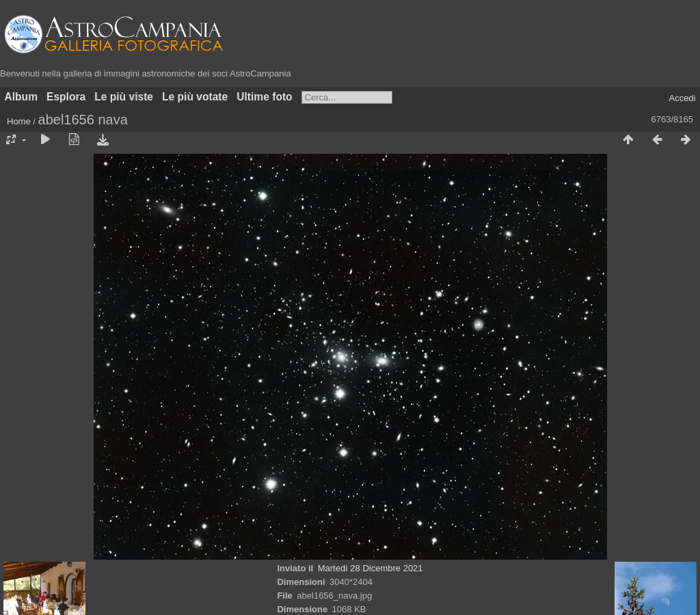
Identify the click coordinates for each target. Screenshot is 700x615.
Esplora (66, 97)
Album (22, 97)
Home (19, 121)
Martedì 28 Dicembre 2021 (371, 568)
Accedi (682, 98)
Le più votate (195, 97)
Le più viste (124, 97)
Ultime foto (264, 97)
